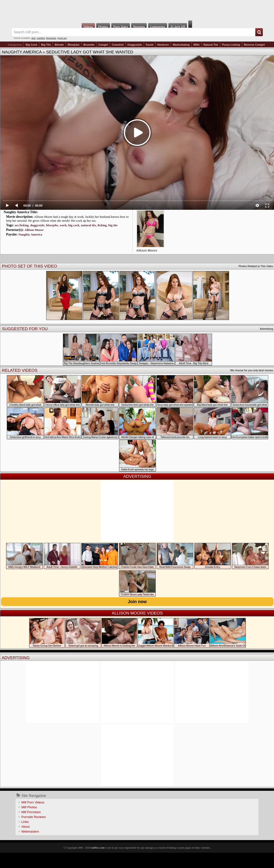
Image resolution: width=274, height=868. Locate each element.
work (63, 225)
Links (25, 822)
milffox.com (98, 848)
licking (102, 225)
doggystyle (37, 225)
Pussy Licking (231, 45)
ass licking (21, 225)
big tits (113, 225)
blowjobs (52, 225)
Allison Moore (34, 230)
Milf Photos (29, 807)
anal (33, 38)
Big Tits (46, 45)
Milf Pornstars (31, 812)
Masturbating (181, 45)
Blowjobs (74, 45)
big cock (74, 225)
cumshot (41, 38)
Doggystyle (135, 45)
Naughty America (22, 52)
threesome (51, 38)
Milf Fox (137, 10)
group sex (62, 38)
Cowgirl (103, 45)
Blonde (59, 45)
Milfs (197, 45)
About (26, 827)
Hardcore (163, 45)
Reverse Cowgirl (254, 45)
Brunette (89, 45)
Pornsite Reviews (34, 817)
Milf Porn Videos (33, 802)
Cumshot (118, 45)
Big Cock (31, 45)
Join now (137, 602)
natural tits (88, 225)
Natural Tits (211, 45)
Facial (150, 45)
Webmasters (30, 831)
